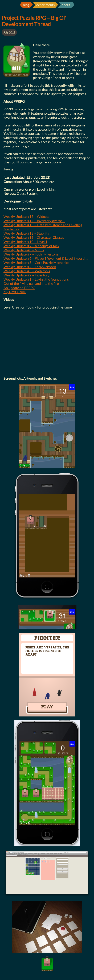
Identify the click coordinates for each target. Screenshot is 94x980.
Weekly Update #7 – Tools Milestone (31, 254)
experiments (46, 5)
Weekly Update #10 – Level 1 (25, 242)
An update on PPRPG (19, 288)
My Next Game (15, 292)
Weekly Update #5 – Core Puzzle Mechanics (36, 262)
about (66, 5)
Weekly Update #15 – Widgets (26, 216)
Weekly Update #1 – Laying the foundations (36, 279)
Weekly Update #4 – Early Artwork (30, 267)
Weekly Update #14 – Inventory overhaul (34, 221)
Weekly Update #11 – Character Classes (34, 237)
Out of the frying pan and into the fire (31, 283)
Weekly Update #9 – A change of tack (31, 246)
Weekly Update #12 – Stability (26, 233)
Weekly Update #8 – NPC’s (24, 250)
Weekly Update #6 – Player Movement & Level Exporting (46, 258)
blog (26, 5)
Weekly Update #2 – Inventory (26, 275)
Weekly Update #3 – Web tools (27, 271)
